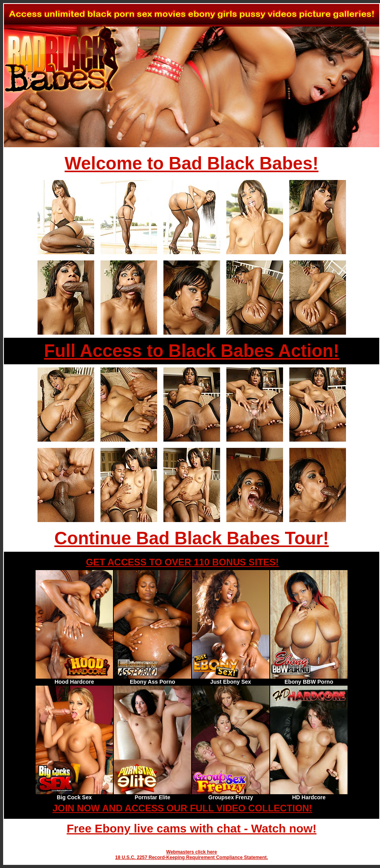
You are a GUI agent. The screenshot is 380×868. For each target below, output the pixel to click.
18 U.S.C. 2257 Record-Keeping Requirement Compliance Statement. (192, 857)
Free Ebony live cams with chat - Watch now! (191, 828)
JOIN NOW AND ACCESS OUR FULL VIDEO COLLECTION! (182, 808)
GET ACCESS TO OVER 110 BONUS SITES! (182, 562)
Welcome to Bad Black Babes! (191, 163)
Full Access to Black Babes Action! (191, 351)
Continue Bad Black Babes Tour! (192, 538)
